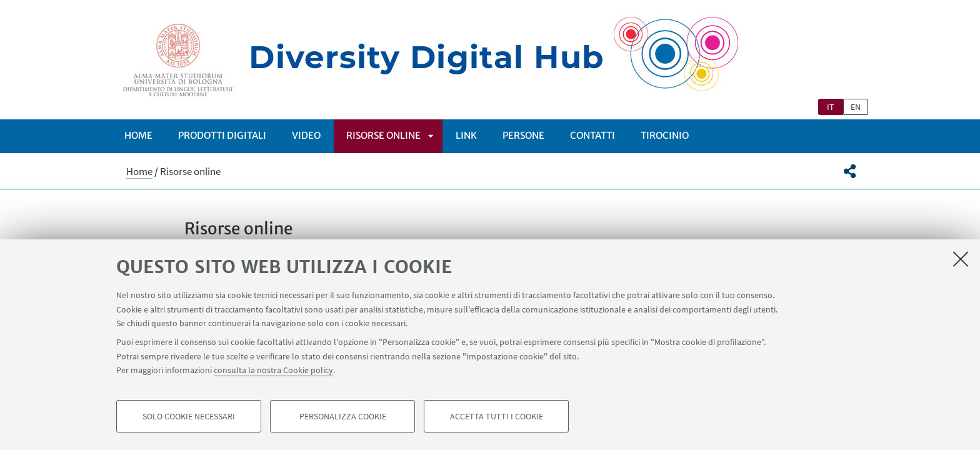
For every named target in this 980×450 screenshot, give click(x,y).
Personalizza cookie (343, 416)
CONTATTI (592, 135)
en (856, 107)
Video (306, 135)
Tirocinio (665, 135)
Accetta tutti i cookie (497, 416)
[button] (850, 171)
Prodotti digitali (222, 135)
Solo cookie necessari (189, 416)
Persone (523, 135)
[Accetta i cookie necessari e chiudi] (961, 259)
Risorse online (383, 135)
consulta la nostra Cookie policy (273, 370)
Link (466, 135)
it (831, 107)
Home (138, 135)
